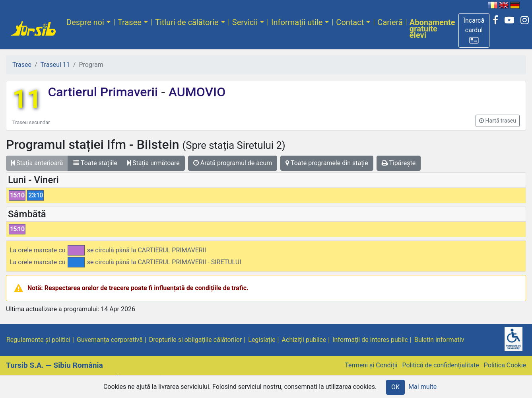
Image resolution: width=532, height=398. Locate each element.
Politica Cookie (505, 365)
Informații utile (297, 22)
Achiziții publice (304, 340)
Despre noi (85, 22)
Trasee (130, 22)
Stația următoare (153, 163)
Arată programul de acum (233, 163)
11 (27, 99)
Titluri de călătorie (187, 22)
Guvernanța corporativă (110, 340)
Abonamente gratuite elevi (432, 29)
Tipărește (399, 163)
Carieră (390, 22)
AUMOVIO (195, 92)
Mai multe (422, 387)
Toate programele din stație (327, 163)
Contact (350, 22)
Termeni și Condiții (371, 365)
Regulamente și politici (38, 340)
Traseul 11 (55, 65)
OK (395, 387)
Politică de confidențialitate (440, 365)
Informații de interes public (370, 340)
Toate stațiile (95, 163)
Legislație (262, 340)
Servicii (245, 22)
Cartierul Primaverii (104, 92)
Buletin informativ (439, 340)
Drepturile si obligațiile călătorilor (196, 340)
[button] (474, 30)
